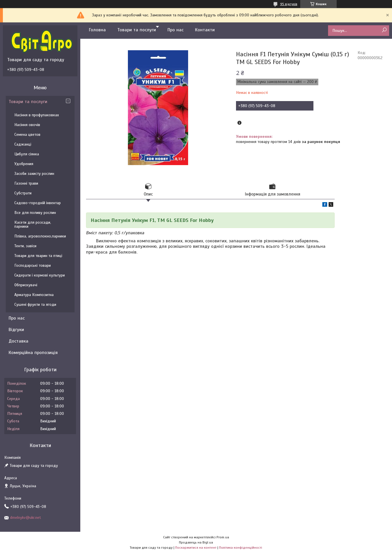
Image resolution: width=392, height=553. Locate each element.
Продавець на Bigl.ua (196, 542)
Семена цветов (27, 135)
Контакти (205, 30)
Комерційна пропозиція (33, 353)
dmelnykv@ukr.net (26, 518)
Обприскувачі (26, 285)
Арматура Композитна (34, 295)
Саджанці (23, 144)
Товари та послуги (137, 30)
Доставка (18, 341)
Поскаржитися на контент (196, 548)
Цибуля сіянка (27, 154)
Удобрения (24, 164)
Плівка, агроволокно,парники (40, 236)
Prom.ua (223, 537)
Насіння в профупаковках (37, 115)
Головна (97, 30)
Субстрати (23, 193)
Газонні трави (26, 183)
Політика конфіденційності (241, 548)
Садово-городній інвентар (38, 203)
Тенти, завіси (25, 246)
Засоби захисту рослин (34, 174)
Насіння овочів (27, 125)
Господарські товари (33, 265)
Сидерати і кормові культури (40, 275)
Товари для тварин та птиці (38, 256)
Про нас (175, 30)
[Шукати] (384, 30)
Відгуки (16, 330)
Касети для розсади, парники (33, 224)
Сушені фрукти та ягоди (35, 304)
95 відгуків (289, 4)
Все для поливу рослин (35, 213)
